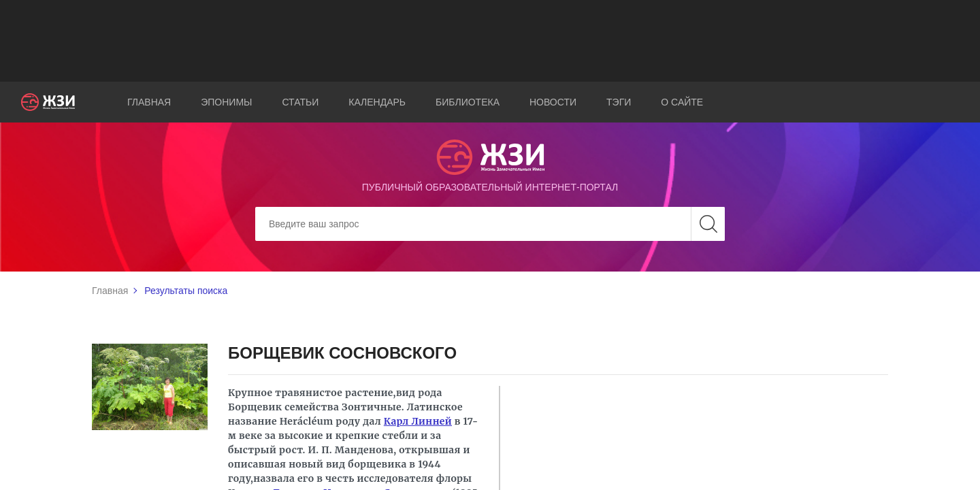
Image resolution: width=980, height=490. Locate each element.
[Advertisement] (490, 41)
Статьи (300, 102)
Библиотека (468, 102)
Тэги (619, 102)
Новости (553, 102)
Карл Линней (418, 421)
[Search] (490, 224)
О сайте (682, 102)
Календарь (377, 102)
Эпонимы (226, 102)
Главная (149, 102)
